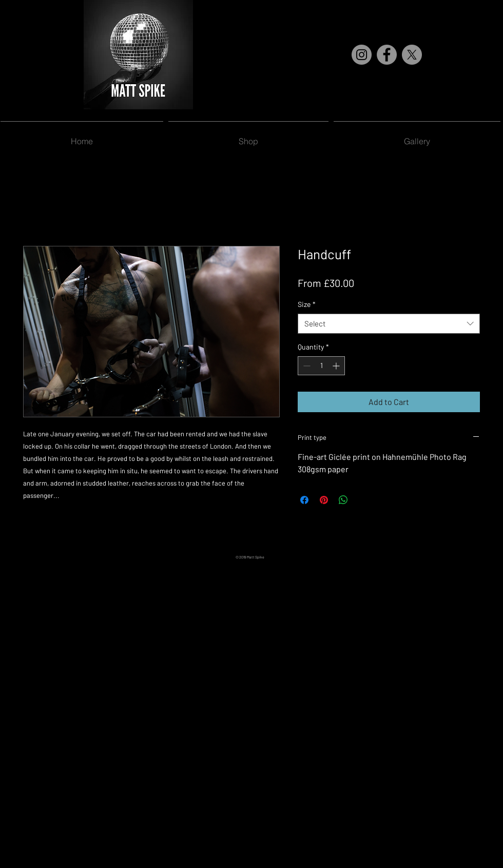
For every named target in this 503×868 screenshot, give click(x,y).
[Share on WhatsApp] (343, 500)
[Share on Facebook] (304, 500)
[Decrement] (306, 366)
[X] (412, 55)
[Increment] (337, 366)
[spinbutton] (321, 366)
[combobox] (389, 324)
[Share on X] (363, 500)
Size (307, 304)
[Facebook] (387, 55)
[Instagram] (362, 55)
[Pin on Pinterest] (324, 500)
